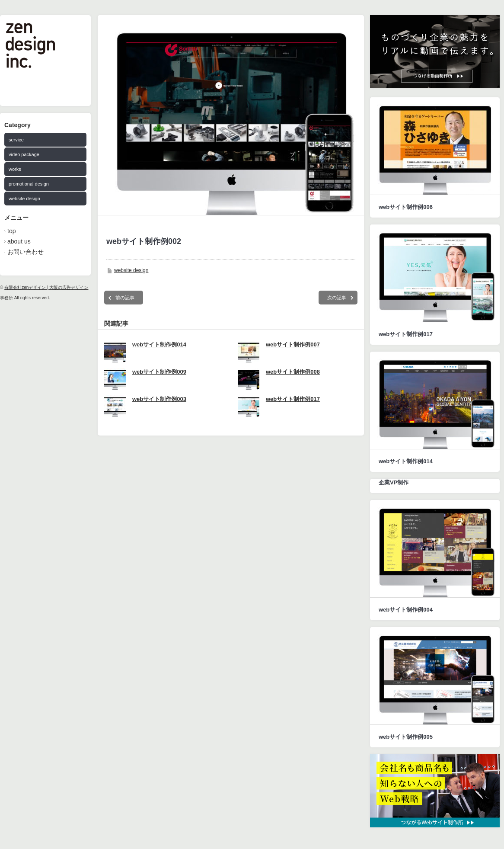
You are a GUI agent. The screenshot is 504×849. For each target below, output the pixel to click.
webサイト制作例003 (159, 399)
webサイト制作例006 (406, 207)
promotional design (29, 184)
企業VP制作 (394, 482)
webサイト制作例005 (406, 737)
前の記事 (125, 298)
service (16, 140)
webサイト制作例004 (406, 610)
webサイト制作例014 (159, 344)
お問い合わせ (26, 252)
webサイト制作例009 (159, 372)
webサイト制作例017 (293, 399)
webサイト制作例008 (293, 372)
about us (19, 241)
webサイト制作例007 (293, 344)
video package (24, 154)
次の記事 (337, 298)
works (15, 169)
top (11, 231)
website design (24, 199)
